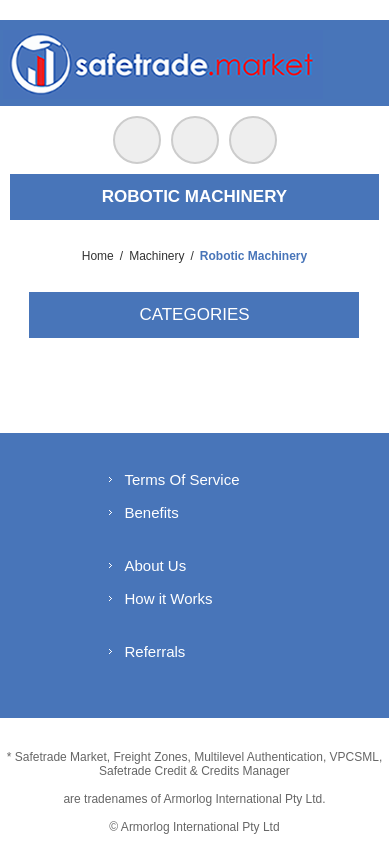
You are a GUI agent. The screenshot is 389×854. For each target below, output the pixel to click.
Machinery (156, 256)
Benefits (151, 512)
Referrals (154, 651)
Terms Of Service (181, 479)
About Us (155, 565)
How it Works (168, 598)
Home (98, 256)
